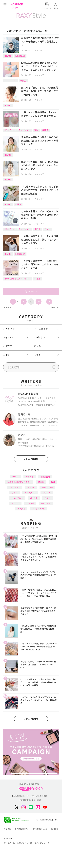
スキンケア (39, 50)
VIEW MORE (31, 459)
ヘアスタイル (30, 493)
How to (8, 56)
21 (24, 302)
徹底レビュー (47, 487)
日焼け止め (20, 56)
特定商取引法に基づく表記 (30, 800)
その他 (38, 355)
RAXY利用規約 (18, 796)
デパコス (15, 503)
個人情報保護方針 (22, 829)
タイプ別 (21, 509)
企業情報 (7, 829)
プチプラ (47, 493)
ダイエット (46, 503)
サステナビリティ (42, 843)
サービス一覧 (9, 843)
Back (8, 307)
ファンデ (30, 503)
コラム (7, 355)
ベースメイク (41, 329)
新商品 (23, 80)
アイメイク (9, 337)
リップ (14, 493)
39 (49, 302)
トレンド (31, 487)
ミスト (47, 229)
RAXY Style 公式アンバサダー (17, 130)
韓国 (36, 130)
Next (54, 307)
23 (39, 302)
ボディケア (40, 337)
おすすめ (30, 477)
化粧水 (18, 204)
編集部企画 (45, 477)
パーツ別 (34, 498)
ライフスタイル (38, 509)
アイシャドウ (14, 487)
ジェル (37, 279)
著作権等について (40, 829)
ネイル (38, 346)
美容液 (45, 130)
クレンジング (10, 80)
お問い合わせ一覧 (25, 843)
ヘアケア (8, 346)
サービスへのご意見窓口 (37, 796)
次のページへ (31, 291)
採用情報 (55, 829)
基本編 (41, 482)
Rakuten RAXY (18, 6)
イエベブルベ (17, 498)
